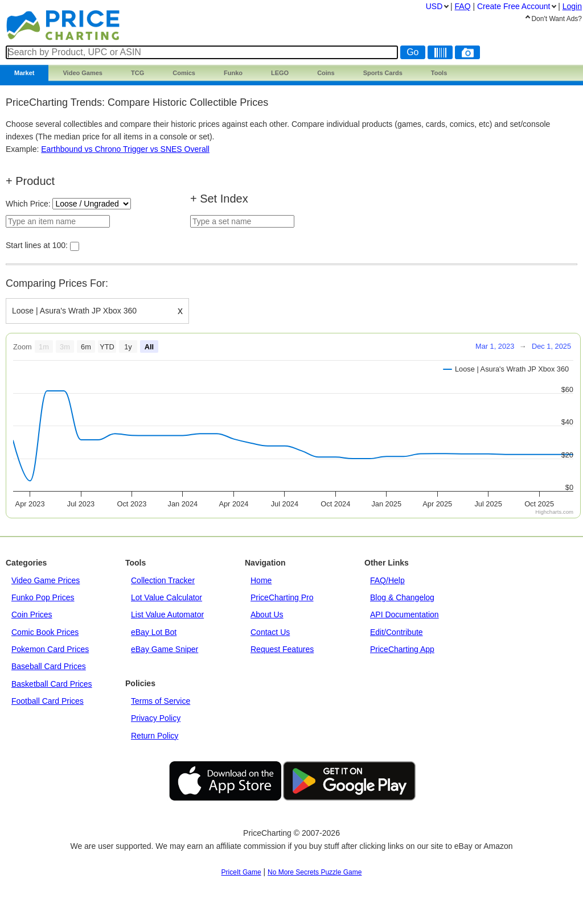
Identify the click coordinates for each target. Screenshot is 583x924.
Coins (326, 73)
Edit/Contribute (397, 632)
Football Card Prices (48, 701)
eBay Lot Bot (154, 632)
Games (83, 73)
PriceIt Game (241, 872)
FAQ (463, 6)
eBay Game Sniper (165, 649)
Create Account (514, 6)
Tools (439, 73)
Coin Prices (32, 614)
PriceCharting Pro (282, 597)
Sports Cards (383, 73)
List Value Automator (167, 614)
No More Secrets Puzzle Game (315, 872)
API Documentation (405, 614)
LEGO (280, 73)
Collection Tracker (163, 580)
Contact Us (270, 632)
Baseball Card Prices (49, 666)
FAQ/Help (387, 580)
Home (261, 580)
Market (24, 73)
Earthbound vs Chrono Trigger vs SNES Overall (125, 149)
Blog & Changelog (402, 597)
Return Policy (155, 736)
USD (434, 6)
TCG (137, 73)
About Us (267, 614)
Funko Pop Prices (43, 597)
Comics (184, 73)
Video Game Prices (46, 580)
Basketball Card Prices (52, 684)
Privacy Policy (156, 718)
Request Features (282, 649)
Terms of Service (161, 701)
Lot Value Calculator (167, 597)
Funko (233, 73)
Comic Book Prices (45, 632)
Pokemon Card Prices (50, 649)
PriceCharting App (402, 649)
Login (572, 6)
